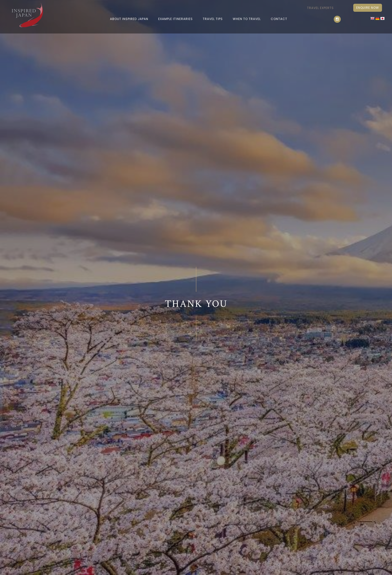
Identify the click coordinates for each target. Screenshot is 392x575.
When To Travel (247, 19)
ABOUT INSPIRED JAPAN (129, 19)
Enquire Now (368, 8)
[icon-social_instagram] (338, 19)
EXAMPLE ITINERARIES (175, 19)
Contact (279, 19)
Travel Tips (213, 19)
